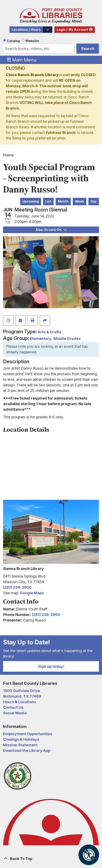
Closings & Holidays (21, 739)
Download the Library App (27, 751)
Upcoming (31, 201)
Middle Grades (67, 339)
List (48, 201)
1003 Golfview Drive (22, 691)
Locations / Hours (26, 30)
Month (63, 201)
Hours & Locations (20, 702)
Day (94, 201)
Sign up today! (51, 666)
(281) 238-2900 (17, 587)
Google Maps (32, 593)
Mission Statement (20, 745)
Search (88, 49)
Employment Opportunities (28, 734)
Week (80, 201)
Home (8, 155)
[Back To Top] (51, 859)
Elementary (41, 339)
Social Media (15, 713)
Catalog (13, 41)
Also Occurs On (51, 230)
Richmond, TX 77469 (22, 696)
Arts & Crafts (49, 332)
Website (32, 41)
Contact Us (13, 707)
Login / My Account (72, 30)
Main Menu (22, 60)
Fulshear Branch (61, 133)
